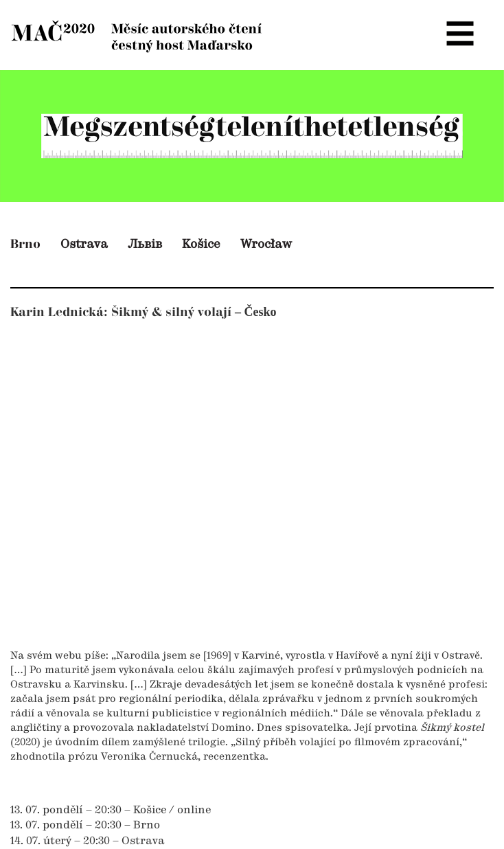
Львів (145, 245)
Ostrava (84, 245)
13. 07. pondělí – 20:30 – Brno (85, 826)
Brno (25, 244)
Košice (201, 245)
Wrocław (266, 245)
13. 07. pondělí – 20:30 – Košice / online (111, 811)
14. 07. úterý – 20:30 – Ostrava (88, 841)
